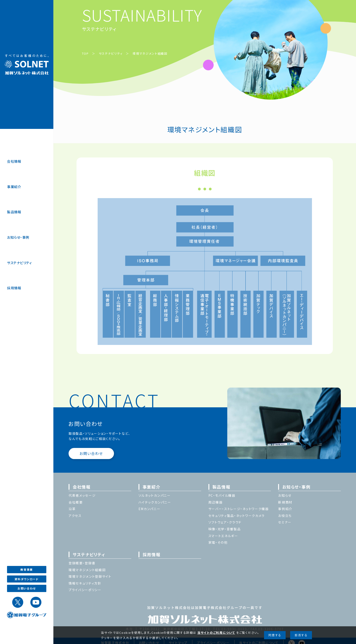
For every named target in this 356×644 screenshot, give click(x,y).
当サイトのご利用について (216, 633)
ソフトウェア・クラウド (225, 522)
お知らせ (285, 495)
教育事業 (27, 569)
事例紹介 (285, 509)
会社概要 (76, 502)
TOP (85, 53)
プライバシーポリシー (85, 590)
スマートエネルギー (223, 536)
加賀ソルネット (27, 64)
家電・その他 (218, 542)
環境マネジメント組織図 (150, 53)
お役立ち (285, 516)
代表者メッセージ (82, 495)
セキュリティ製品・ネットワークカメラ (237, 516)
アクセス (75, 516)
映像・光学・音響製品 (225, 529)
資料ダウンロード (27, 579)
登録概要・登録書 (82, 563)
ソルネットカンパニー (155, 495)
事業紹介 (14, 187)
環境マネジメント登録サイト (90, 576)
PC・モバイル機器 (222, 495)
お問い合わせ (27, 588)
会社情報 (14, 161)
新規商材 (285, 502)
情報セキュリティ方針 (85, 583)
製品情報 (14, 212)
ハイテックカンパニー (155, 502)
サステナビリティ (20, 263)
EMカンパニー (150, 509)
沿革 (72, 509)
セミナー (285, 522)
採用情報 (14, 288)
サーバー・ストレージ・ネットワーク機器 (239, 509)
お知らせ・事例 (18, 237)
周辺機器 (216, 502)
